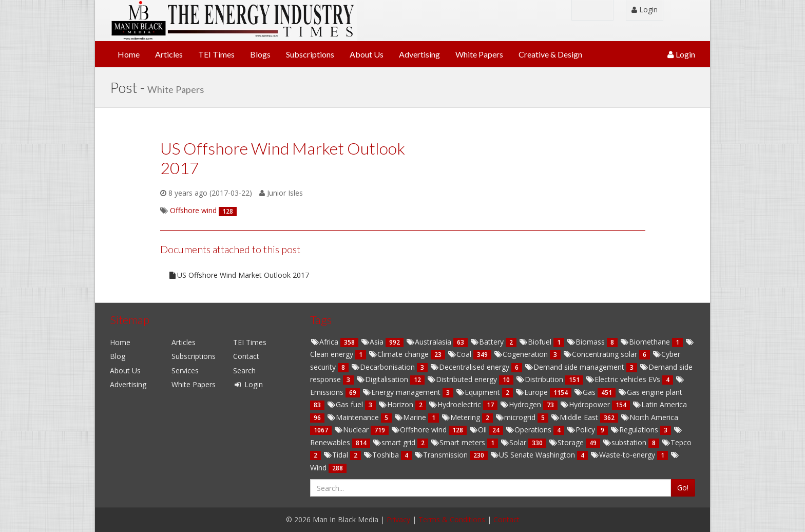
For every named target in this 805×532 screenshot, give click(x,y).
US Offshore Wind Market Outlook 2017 (238, 275)
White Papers (479, 54)
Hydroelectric (456, 404)
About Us (367, 54)
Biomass (587, 342)
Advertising (419, 54)
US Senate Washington (533, 455)
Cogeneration (522, 354)
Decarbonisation (384, 367)
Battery (488, 342)
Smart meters (459, 442)
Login (645, 9)
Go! (683, 488)
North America (649, 417)
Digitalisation (383, 379)
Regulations (635, 430)
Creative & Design (550, 54)
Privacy (398, 519)
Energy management (402, 392)
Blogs (260, 54)
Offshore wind (420, 430)
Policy (582, 430)
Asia (373, 342)
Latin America (659, 404)
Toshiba (382, 455)
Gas (586, 392)
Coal (460, 354)
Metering (462, 417)
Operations (529, 430)
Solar (514, 442)
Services (185, 370)
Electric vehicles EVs (624, 379)
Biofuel (536, 342)
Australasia (429, 342)
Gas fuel (346, 404)
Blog (118, 356)
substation (625, 442)
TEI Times (216, 54)
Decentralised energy (471, 367)
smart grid (395, 442)
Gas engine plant (650, 392)
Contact (246, 356)
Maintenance (354, 417)
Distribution (540, 379)
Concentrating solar (601, 354)
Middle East (575, 417)
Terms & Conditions (452, 519)
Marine (411, 417)
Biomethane (646, 342)
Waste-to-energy (624, 455)
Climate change (399, 354)
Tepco (676, 442)
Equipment (479, 392)
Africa (325, 342)
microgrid (516, 417)
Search (244, 370)
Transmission (442, 455)
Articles (169, 54)
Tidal (337, 455)
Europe (532, 392)
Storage (567, 442)
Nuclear (352, 430)
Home (129, 54)
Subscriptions (310, 54)
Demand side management (575, 367)
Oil (479, 430)
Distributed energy (463, 379)
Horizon (397, 404)
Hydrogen (521, 404)
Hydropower (586, 404)
